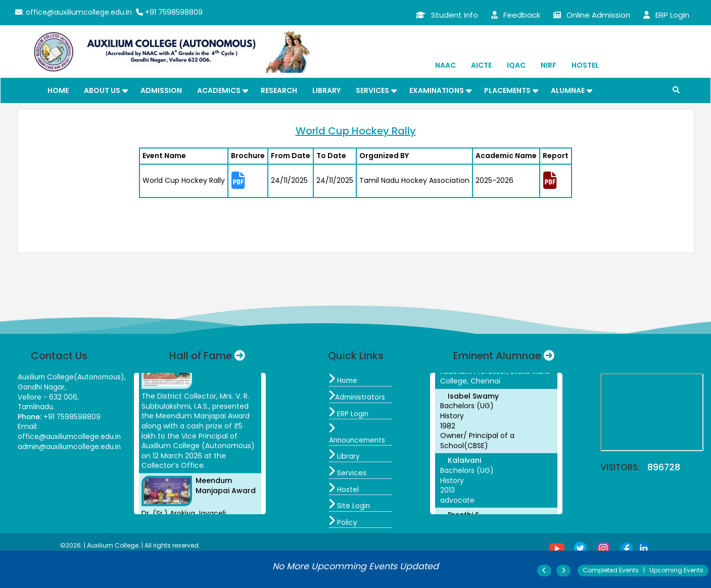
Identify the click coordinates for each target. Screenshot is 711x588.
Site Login (350, 506)
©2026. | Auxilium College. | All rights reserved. (130, 545)
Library (326, 90)
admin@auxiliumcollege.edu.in (72, 447)
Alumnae (568, 90)
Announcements (359, 435)
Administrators (358, 397)
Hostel (585, 65)
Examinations (437, 90)
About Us (102, 90)
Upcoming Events (676, 570)
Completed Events (611, 570)
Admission (161, 90)
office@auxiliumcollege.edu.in (71, 436)
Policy (343, 522)
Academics (219, 90)
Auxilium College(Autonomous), (74, 377)
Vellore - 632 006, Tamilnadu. (49, 402)
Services (372, 90)
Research (279, 90)
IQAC (516, 65)
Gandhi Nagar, (42, 387)
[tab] (248, 181)
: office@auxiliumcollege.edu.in (74, 12)
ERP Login (349, 414)
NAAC (445, 65)
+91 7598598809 (169, 12)
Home (58, 90)
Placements (507, 90)
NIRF (549, 65)
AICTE (481, 65)
